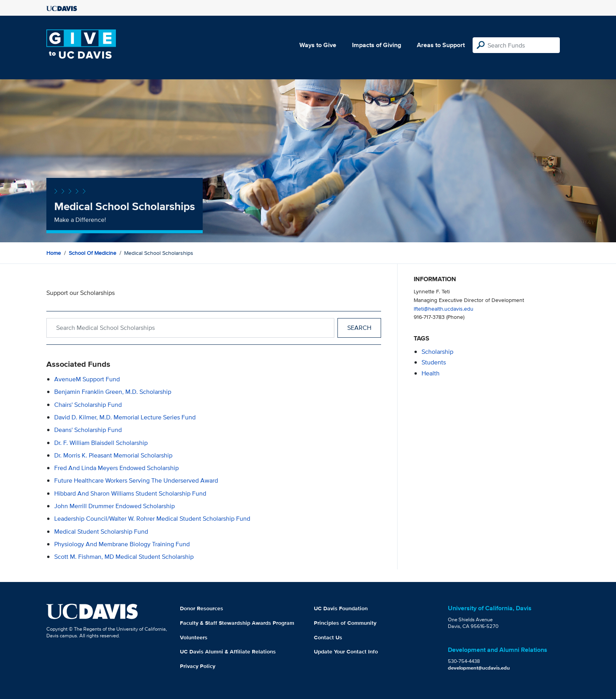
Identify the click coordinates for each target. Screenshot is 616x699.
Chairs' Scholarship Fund (88, 405)
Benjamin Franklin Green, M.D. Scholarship (113, 392)
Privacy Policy (198, 666)
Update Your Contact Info (346, 651)
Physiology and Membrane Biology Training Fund (122, 544)
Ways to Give (318, 45)
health (431, 373)
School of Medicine (93, 253)
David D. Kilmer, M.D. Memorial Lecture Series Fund (125, 417)
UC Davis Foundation (341, 608)
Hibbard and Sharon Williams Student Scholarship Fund (130, 493)
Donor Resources (202, 608)
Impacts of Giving (377, 45)
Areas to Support (441, 45)
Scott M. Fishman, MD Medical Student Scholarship (124, 557)
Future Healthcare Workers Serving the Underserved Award (136, 480)
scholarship (437, 352)
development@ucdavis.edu (479, 668)
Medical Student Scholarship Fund (101, 532)
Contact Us (328, 637)
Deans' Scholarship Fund (88, 430)
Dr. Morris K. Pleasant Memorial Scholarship (113, 455)
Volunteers (194, 637)
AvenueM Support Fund (87, 379)
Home (54, 253)
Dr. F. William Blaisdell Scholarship (101, 443)
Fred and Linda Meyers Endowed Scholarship (116, 468)
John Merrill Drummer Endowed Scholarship (115, 506)
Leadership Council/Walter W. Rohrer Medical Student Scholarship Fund (152, 519)
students (434, 362)
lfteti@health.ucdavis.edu (444, 308)
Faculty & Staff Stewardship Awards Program (237, 623)
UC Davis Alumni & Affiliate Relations (228, 651)
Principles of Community (345, 623)
